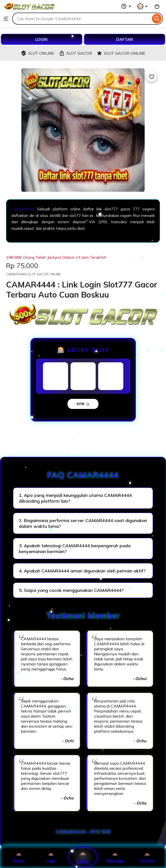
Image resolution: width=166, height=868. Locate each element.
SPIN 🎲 (83, 404)
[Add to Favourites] (152, 77)
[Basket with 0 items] (157, 6)
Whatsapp (115, 857)
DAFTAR (125, 39)
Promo (19, 857)
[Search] (157, 19)
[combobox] (81, 19)
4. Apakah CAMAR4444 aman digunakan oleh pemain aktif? (82, 571)
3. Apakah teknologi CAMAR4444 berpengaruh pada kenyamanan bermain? (75, 549)
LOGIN (41, 39)
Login (51, 857)
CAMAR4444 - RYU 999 (83, 832)
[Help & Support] (126, 6)
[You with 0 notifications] (143, 6)
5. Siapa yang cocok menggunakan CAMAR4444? (71, 590)
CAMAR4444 (23, 209)
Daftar (83, 857)
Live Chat (147, 857)
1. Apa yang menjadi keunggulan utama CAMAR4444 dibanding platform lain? (75, 498)
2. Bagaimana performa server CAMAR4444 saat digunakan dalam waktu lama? (83, 523)
